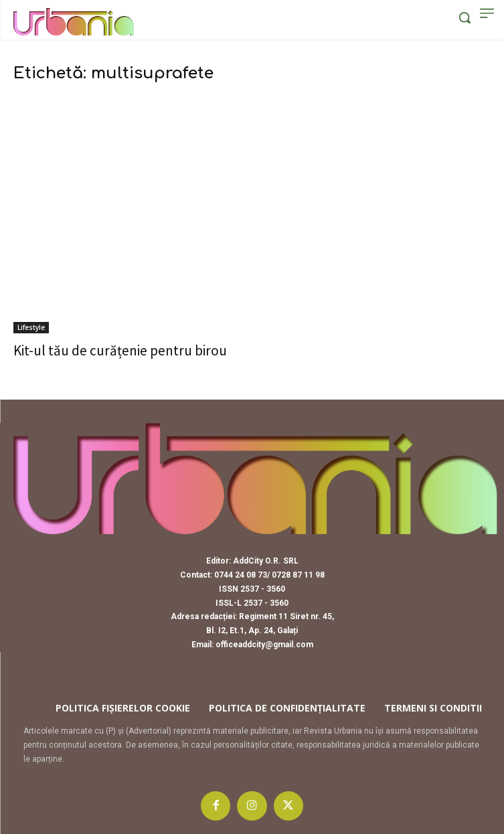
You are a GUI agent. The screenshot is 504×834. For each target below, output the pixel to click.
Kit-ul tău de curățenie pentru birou (120, 350)
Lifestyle (31, 327)
